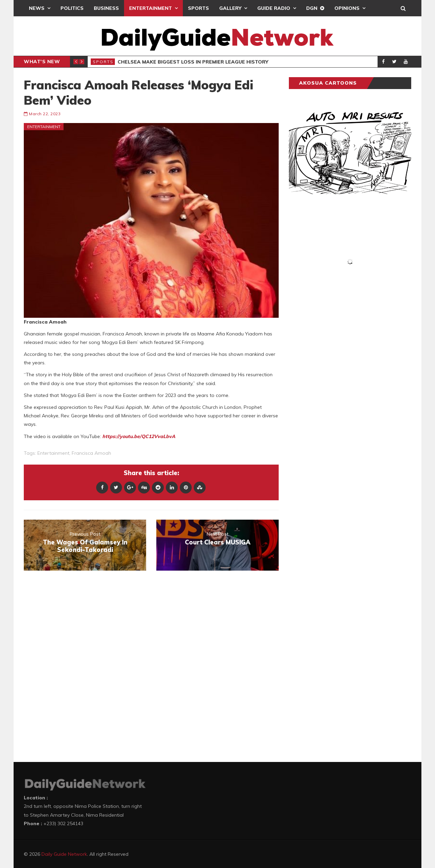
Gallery (230, 8)
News (37, 8)
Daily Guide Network (64, 854)
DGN (312, 8)
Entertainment (151, 8)
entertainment (53, 453)
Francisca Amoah (91, 453)
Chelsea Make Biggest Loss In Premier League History (193, 62)
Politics (72, 8)
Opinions (347, 8)
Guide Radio (274, 8)
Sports (198, 8)
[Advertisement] (340, 432)
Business (106, 8)
